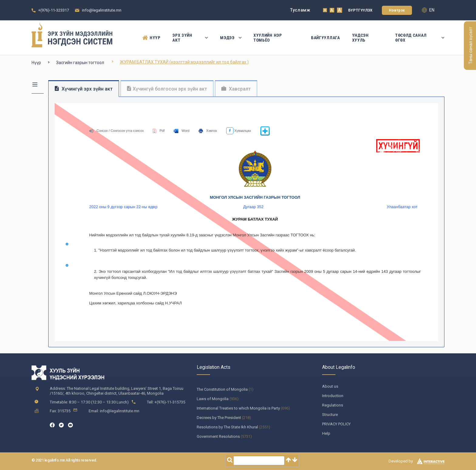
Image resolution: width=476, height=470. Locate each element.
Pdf (159, 131)
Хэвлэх (208, 131)
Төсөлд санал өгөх (420, 38)
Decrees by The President (219, 418)
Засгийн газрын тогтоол (80, 63)
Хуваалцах (239, 131)
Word (182, 131)
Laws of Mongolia (213, 399)
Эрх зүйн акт (190, 38)
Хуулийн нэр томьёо (268, 38)
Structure (330, 415)
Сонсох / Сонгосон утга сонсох (117, 131)
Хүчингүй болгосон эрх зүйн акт (167, 89)
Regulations (333, 405)
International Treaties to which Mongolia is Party (238, 408)
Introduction (333, 396)
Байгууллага (326, 38)
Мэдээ (231, 38)
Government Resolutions (218, 436)
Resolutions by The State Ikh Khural (227, 427)
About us (330, 386)
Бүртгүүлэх (360, 10)
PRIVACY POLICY (336, 424)
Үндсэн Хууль (360, 38)
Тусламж (300, 10)
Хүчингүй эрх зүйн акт (84, 89)
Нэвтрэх (397, 10)
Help (326, 433)
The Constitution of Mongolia (222, 389)
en (428, 10)
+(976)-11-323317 (54, 10)
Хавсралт (236, 89)
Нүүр (151, 38)
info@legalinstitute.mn (102, 10)
